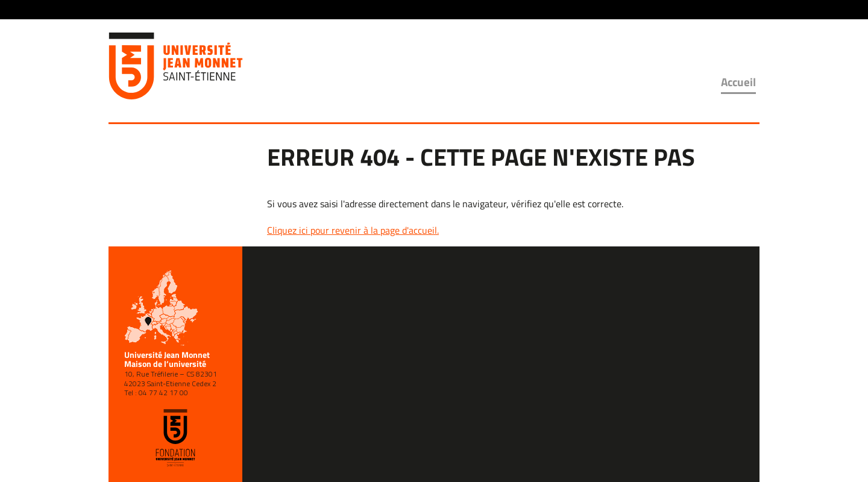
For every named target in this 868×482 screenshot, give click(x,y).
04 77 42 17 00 (163, 393)
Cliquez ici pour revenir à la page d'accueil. (353, 230)
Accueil (738, 82)
